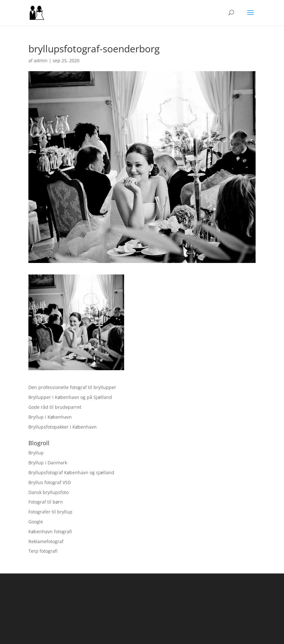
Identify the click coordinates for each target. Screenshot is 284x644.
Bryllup (36, 453)
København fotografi (50, 532)
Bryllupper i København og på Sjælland (70, 397)
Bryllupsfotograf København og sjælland (71, 472)
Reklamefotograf (46, 541)
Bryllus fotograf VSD (50, 482)
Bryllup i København (50, 417)
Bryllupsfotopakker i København (63, 427)
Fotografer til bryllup (50, 512)
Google (36, 522)
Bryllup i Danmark (48, 463)
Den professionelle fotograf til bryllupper (72, 387)
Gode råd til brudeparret (55, 407)
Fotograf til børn (46, 502)
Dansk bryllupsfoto (49, 492)
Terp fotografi (43, 551)
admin (41, 60)
